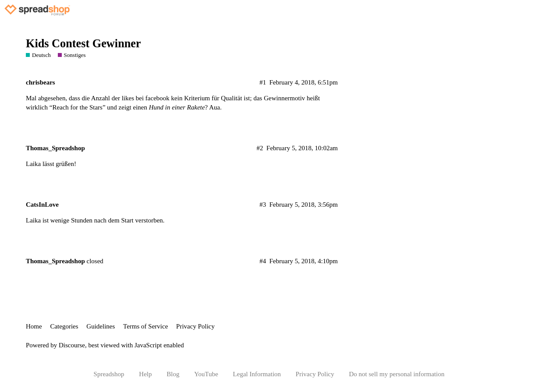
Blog (173, 374)
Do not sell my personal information (397, 374)
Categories (64, 326)
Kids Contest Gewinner (83, 44)
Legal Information (257, 374)
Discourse (72, 345)
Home (34, 326)
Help (145, 374)
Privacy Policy (195, 326)
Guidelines (101, 326)
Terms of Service (145, 326)
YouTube (206, 374)
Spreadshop (109, 374)
